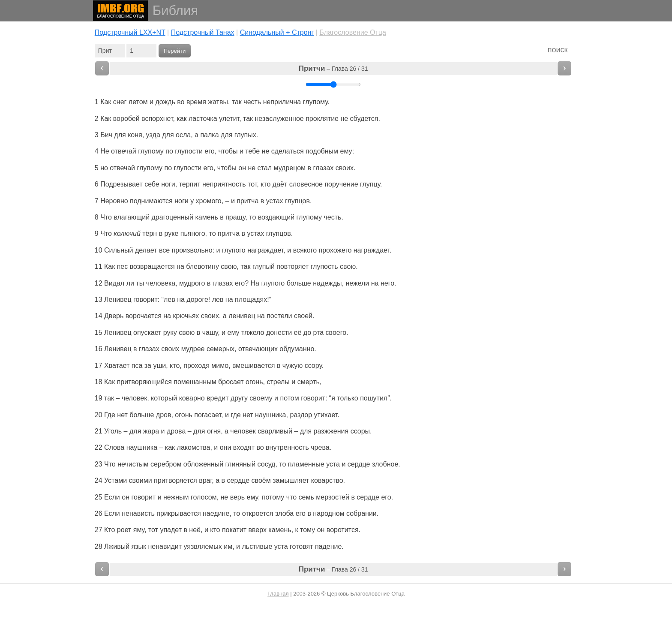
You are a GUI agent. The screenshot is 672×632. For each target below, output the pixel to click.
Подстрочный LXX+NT (130, 32)
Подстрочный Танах (203, 32)
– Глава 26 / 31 (333, 68)
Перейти (175, 51)
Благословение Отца (353, 32)
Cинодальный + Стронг (277, 32)
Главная (278, 594)
